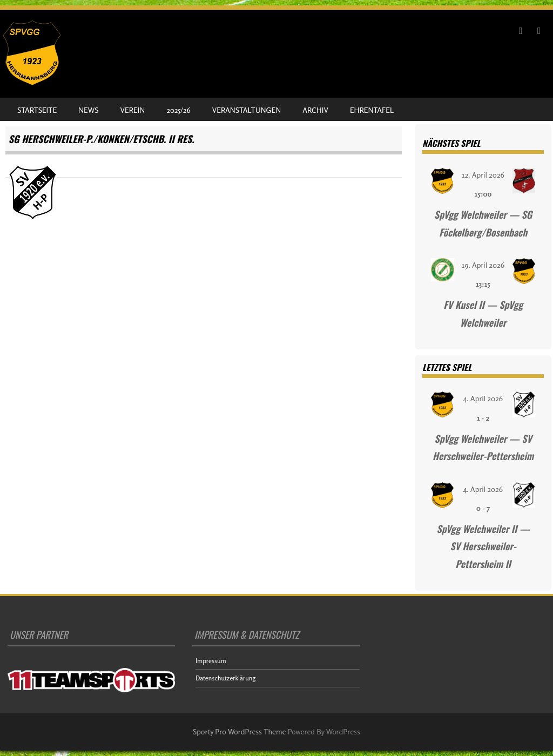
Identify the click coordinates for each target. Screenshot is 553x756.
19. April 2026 (483, 265)
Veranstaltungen (247, 110)
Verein (133, 110)
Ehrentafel (372, 110)
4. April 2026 (483, 398)
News (88, 110)
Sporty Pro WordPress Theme (240, 731)
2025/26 (178, 110)
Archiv (315, 110)
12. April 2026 (483, 175)
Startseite (37, 110)
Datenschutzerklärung (225, 678)
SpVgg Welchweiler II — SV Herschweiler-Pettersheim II (483, 546)
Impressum (211, 661)
